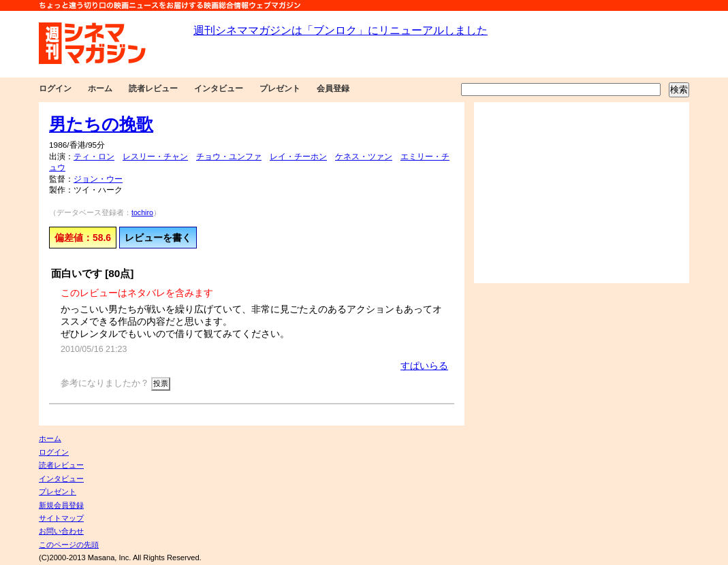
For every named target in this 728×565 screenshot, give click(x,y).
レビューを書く (158, 238)
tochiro (142, 212)
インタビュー (219, 88)
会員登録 (333, 88)
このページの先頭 (69, 545)
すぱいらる (424, 366)
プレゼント (280, 88)
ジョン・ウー (98, 179)
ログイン (55, 88)
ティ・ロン (94, 157)
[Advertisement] (582, 193)
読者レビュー (153, 88)
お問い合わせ (61, 531)
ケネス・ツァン (364, 157)
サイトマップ (61, 518)
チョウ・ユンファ (229, 157)
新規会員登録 (61, 505)
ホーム (100, 88)
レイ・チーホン (298, 157)
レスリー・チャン (155, 157)
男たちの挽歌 (101, 124)
